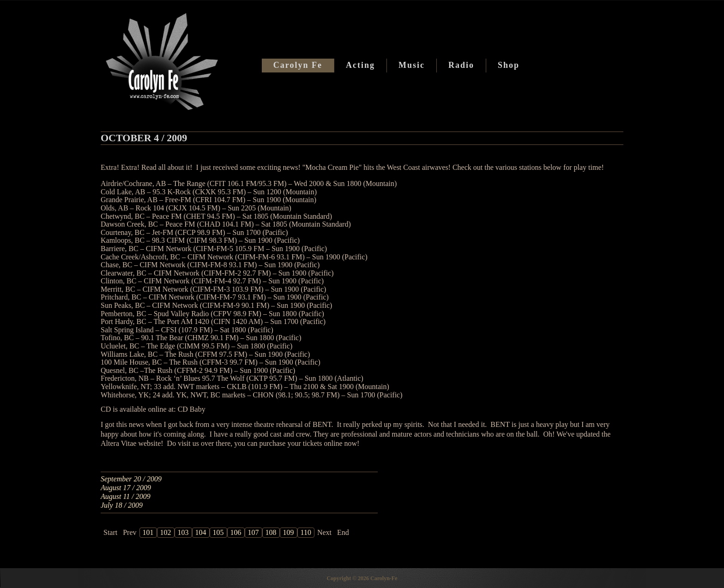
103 (183, 532)
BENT (322, 424)
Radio (461, 65)
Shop (509, 65)
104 (201, 532)
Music (412, 65)
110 (306, 532)
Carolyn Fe (298, 65)
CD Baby (192, 409)
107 (253, 532)
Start (110, 532)
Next (324, 532)
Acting (360, 65)
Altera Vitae (119, 443)
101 (148, 532)
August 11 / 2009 (126, 496)
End (343, 532)
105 (218, 532)
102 (166, 532)
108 (271, 532)
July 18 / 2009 (122, 505)
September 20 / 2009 (131, 479)
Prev (130, 532)
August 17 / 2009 (126, 488)
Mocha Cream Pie (332, 167)
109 (289, 532)
